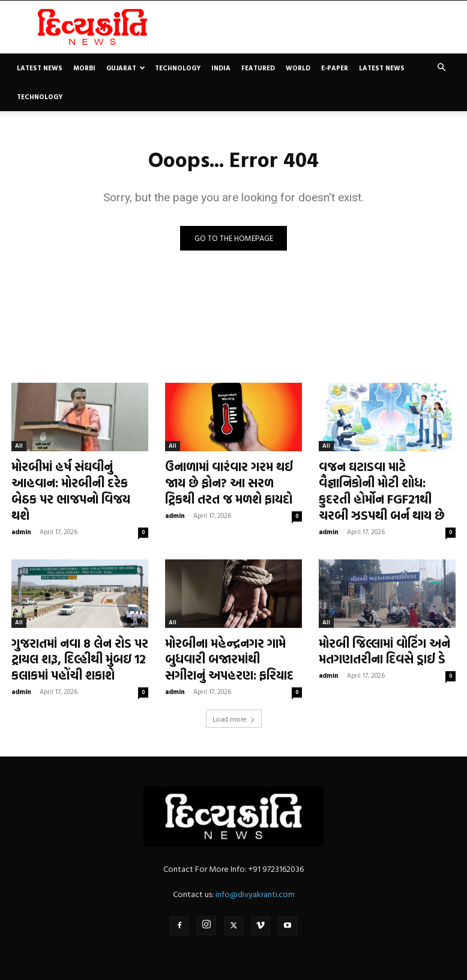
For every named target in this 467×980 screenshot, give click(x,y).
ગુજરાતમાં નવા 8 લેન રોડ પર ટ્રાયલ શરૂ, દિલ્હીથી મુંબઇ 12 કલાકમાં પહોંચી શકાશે (71, 646)
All (19, 447)
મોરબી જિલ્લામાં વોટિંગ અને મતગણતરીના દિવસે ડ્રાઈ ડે (376, 639)
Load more (234, 701)
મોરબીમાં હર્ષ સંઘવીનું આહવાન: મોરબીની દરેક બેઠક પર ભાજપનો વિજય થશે (79, 480)
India (221, 68)
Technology (178, 68)
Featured (258, 68)
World (298, 68)
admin (21, 509)
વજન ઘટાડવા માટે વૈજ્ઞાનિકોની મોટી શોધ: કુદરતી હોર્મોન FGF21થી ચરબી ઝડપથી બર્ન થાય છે (382, 487)
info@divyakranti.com (255, 876)
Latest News (40, 68)
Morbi (84, 68)
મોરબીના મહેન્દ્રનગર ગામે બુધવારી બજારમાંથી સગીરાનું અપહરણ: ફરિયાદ (224, 646)
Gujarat (126, 68)
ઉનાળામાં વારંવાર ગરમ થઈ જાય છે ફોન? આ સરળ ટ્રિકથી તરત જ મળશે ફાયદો (231, 480)
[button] (441, 68)
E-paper (335, 68)
